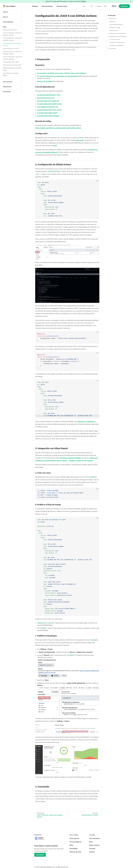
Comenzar (124, 6)
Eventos (92, 852)
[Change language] (85, 6)
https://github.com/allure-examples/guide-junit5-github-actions (58, 128)
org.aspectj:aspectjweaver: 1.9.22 (49, 95)
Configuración (113, 30)
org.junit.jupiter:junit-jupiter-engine (49, 104)
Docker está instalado (45, 81)
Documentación (94, 838)
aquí (55, 145)
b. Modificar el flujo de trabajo (117, 42)
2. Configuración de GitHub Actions (117, 33)
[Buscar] (101, 6)
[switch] (92, 6)
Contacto (92, 848)
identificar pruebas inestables (70, 458)
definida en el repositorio (86, 421)
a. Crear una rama (115, 39)
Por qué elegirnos (75, 842)
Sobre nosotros (94, 845)
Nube (71, 845)
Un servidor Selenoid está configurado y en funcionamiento (58, 76)
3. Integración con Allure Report (117, 36)
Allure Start (80, 140)
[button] (22, 12)
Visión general (74, 838)
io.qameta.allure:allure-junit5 (47, 113)
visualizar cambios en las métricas (81, 460)
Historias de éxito (75, 852)
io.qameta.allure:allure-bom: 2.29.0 (49, 110)
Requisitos (112, 21)
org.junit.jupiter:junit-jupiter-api (48, 101)
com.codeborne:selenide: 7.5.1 (48, 107)
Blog (91, 842)
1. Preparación (112, 18)
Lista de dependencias (116, 24)
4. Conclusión (112, 48)
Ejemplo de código (115, 27)
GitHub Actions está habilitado (75, 73)
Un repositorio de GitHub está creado (50, 73)
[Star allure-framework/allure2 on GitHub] (114, 6)
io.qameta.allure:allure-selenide (48, 116)
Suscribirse (40, 855)
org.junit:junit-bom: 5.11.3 (46, 98)
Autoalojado (74, 848)
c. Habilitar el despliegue (116, 45)
